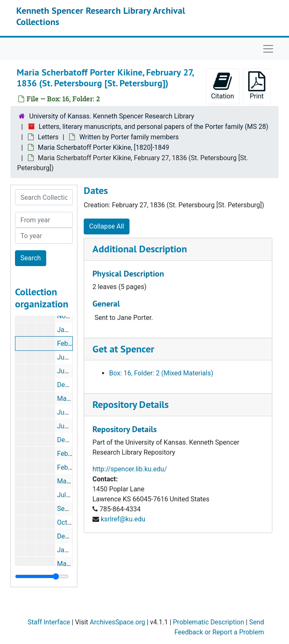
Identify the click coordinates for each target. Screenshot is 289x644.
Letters (48, 137)
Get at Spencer (123, 349)
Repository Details (131, 404)
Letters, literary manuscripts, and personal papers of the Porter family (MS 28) (153, 127)
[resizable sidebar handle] (42, 576)
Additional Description (140, 249)
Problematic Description (208, 622)
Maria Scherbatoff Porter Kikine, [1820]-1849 (103, 147)
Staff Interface (49, 622)
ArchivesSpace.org (118, 622)
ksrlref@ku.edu (123, 519)
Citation (223, 86)
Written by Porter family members (129, 137)
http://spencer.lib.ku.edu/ (130, 469)
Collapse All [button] (107, 226)
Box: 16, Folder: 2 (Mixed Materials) (161, 373)
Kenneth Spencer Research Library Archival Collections (101, 16)
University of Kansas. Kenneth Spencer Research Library (112, 116)
